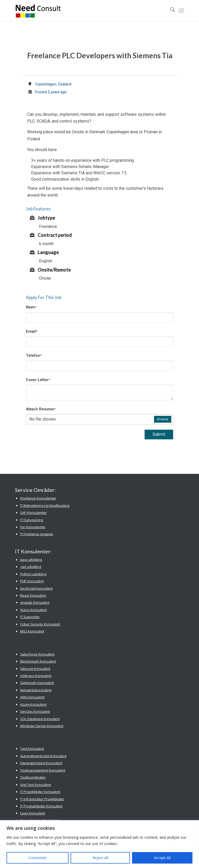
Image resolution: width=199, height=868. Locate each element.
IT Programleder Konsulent (41, 806)
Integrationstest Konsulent (41, 763)
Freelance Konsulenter (38, 498)
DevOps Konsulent (35, 711)
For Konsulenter (33, 527)
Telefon (34, 355)
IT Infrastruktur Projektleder (42, 799)
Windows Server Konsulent (42, 726)
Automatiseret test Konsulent (43, 756)
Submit (159, 434)
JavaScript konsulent (36, 588)
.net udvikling (31, 567)
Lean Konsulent (33, 813)
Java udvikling (31, 560)
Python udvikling (33, 574)
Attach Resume (41, 409)
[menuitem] (170, 10)
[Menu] (181, 10)
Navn (31, 307)
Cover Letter (38, 380)
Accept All (162, 858)
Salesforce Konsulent (37, 654)
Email (32, 331)
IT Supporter (30, 617)
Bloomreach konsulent (38, 661)
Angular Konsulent (35, 602)
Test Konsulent (32, 749)
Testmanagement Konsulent (43, 770)
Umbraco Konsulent (36, 676)
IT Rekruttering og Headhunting (45, 505)
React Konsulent (33, 595)
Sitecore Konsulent (35, 669)
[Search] (170, 10)
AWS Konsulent (32, 697)
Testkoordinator (33, 777)
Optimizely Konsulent (37, 683)
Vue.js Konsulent (33, 610)
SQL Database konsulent (40, 719)
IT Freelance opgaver (37, 534)
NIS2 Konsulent (32, 631)
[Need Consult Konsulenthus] (83, 10)
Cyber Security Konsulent (40, 624)
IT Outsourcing (32, 520)
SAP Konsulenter (33, 513)
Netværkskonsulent (36, 690)
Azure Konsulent (33, 704)
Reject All (100, 858)
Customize (38, 858)
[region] (99, 844)
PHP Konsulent (32, 581)
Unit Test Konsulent (36, 785)
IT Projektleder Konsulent (40, 792)
